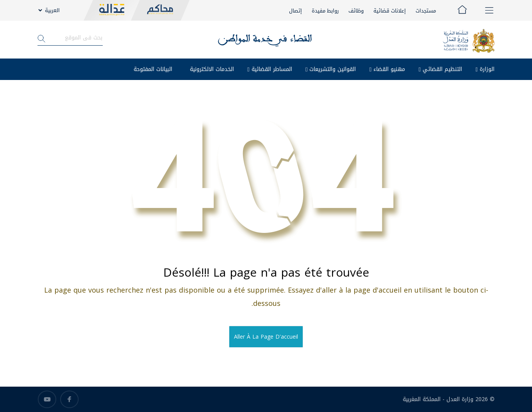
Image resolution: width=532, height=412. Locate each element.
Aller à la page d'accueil (266, 337)
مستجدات (426, 11)
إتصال (295, 11)
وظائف (356, 11)
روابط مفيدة (325, 11)
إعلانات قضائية (390, 11)
